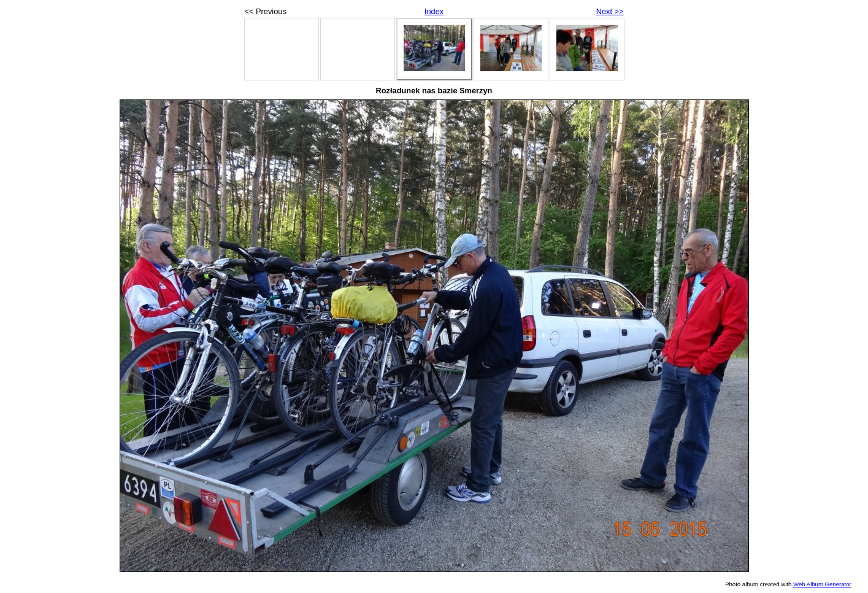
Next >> (610, 11)
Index (434, 11)
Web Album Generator (822, 584)
